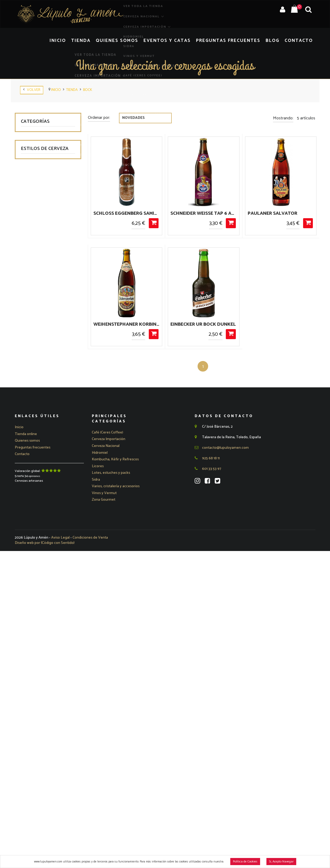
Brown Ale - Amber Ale (46, 425)
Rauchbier (35, 561)
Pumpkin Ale (37, 538)
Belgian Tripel (38, 380)
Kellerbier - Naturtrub (45, 470)
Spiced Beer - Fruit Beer (47, 640)
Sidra (31, 169)
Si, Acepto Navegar (281, 862)
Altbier (32, 323)
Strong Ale (35, 662)
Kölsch (32, 482)
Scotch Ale (36, 606)
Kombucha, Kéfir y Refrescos (41, 194)
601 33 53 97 (208, 785)
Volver (32, 90)
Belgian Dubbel (39, 369)
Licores (32, 220)
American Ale (38, 335)
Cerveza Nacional (43, 135)
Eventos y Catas (186, 40)
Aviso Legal (61, 855)
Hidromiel (35, 157)
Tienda (112, 40)
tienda (72, 90)
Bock (88, 90)
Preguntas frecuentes (33, 764)
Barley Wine (36, 357)
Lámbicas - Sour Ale (44, 504)
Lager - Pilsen (38, 493)
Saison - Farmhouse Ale (47, 583)
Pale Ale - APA (39, 527)
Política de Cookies (245, 862)
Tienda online (26, 750)
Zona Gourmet (39, 231)
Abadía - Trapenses (43, 312)
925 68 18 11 (207, 774)
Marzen (33, 515)
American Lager (40, 346)
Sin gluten (35, 628)
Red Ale (33, 572)
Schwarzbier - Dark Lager (48, 594)
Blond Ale (35, 403)
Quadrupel (35, 549)
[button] (109, 755)
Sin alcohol (36, 617)
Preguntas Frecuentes (239, 40)
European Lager (40, 436)
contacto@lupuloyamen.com (222, 764)
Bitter (31, 391)
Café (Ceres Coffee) (43, 209)
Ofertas (33, 271)
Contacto (301, 40)
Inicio (91, 40)
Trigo (31, 673)
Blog (278, 40)
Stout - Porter (39, 651)
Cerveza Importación (46, 146)
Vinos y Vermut (40, 180)
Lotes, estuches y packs (47, 243)
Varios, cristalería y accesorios (41, 257)
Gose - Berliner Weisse (46, 448)
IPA (29, 459)
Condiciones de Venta (90, 855)
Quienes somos (27, 757)
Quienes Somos (143, 40)
